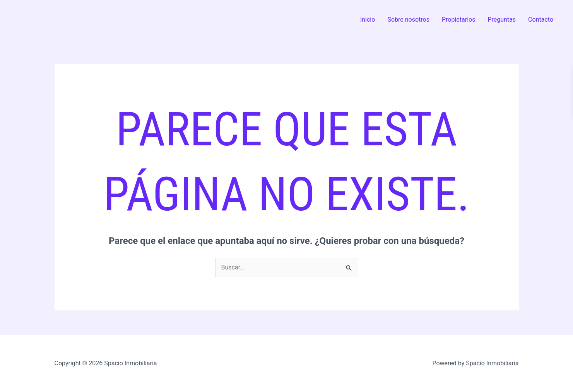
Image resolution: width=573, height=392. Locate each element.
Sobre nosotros (408, 20)
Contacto (541, 20)
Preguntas (502, 20)
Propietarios (458, 20)
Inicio (368, 20)
